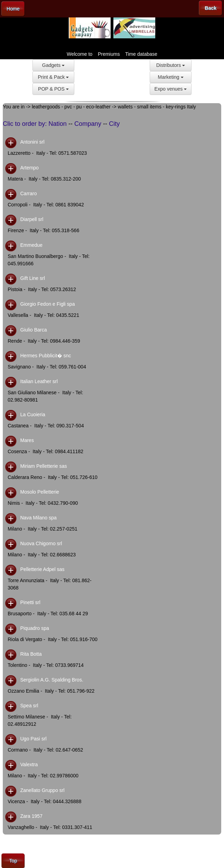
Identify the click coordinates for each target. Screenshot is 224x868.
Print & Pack (54, 77)
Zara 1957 (31, 816)
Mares (27, 440)
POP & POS (53, 89)
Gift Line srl (33, 278)
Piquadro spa (35, 628)
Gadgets (54, 65)
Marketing (170, 77)
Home (13, 9)
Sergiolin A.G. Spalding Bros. (52, 680)
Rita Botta (31, 654)
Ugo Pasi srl (33, 739)
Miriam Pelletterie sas (44, 466)
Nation (58, 124)
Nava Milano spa (38, 518)
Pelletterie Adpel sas (42, 569)
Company (88, 124)
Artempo (29, 168)
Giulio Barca (33, 330)
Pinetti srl (30, 602)
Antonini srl (32, 142)
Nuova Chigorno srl (41, 543)
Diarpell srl (32, 219)
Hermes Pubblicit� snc (46, 356)
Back (211, 8)
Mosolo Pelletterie (40, 492)
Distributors (171, 65)
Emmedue (31, 245)
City (114, 124)
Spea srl (29, 706)
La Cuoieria (33, 414)
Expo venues (171, 89)
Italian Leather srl (39, 381)
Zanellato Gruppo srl (42, 790)
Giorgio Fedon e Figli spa (47, 304)
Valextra (29, 764)
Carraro (28, 193)
